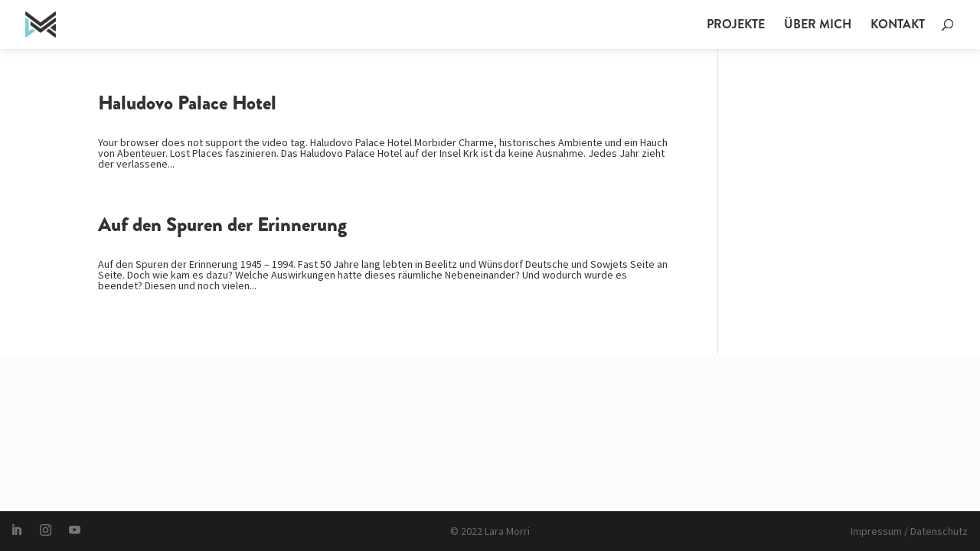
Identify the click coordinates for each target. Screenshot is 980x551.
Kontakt (898, 26)
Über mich (818, 26)
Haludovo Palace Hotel (187, 103)
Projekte (736, 26)
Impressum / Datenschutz (909, 531)
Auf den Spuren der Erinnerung (222, 225)
